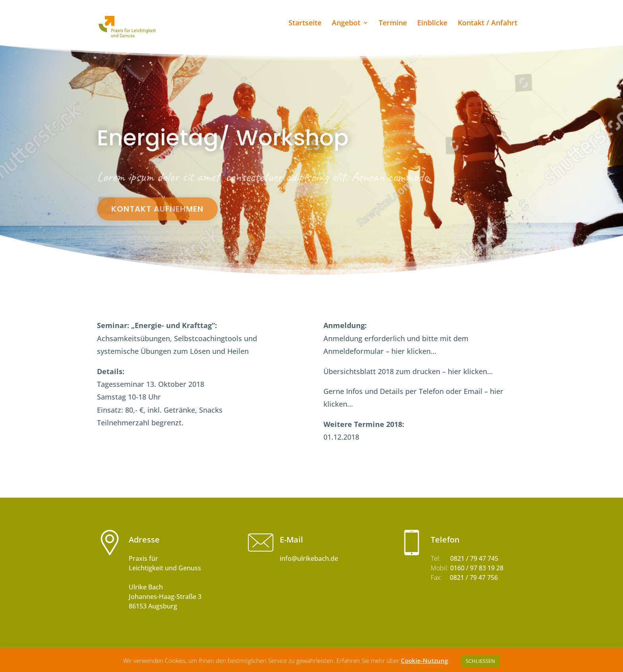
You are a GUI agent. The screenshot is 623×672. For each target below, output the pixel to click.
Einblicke (432, 24)
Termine (393, 24)
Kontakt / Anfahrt (488, 24)
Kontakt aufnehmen (157, 209)
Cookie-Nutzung (424, 660)
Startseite (305, 24)
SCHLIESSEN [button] (480, 661)
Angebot (346, 24)
